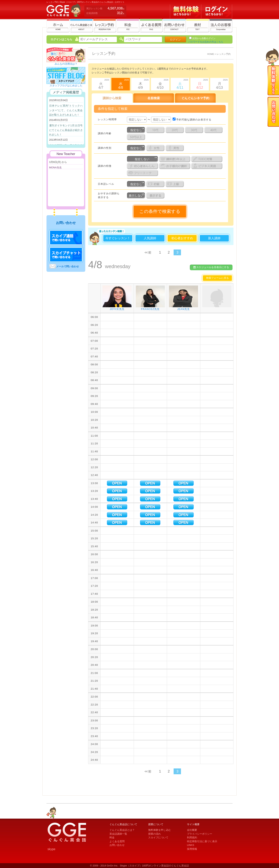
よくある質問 (117, 841)
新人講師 (214, 238)
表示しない (137, 195)
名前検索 (154, 98)
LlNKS (191, 845)
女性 (156, 148)
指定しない (143, 159)
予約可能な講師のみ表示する (192, 120)
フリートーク (143, 173)
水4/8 (120, 84)
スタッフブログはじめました (66, 84)
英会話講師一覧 (118, 834)
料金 (112, 837)
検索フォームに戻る (217, 278)
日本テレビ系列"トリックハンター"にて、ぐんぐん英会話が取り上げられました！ (66, 110)
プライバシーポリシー (200, 834)
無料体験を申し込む (160, 830)
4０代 (214, 130)
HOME (211, 54)
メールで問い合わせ (68, 266)
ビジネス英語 (207, 166)
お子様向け (175, 166)
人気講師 (150, 238)
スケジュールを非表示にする (211, 267)
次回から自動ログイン (204, 38)
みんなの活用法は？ (66, 63)
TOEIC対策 (207, 159)
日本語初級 (156, 184)
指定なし (137, 130)
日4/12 (199, 84)
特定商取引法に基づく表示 (202, 841)
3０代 (195, 130)
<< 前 (148, 252)
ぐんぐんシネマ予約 (195, 98)
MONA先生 (56, 167)
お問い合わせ (117, 845)
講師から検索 (112, 98)
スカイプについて (158, 837)
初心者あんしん (143, 166)
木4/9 (140, 84)
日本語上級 (175, 184)
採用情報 (192, 849)
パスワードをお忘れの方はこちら (206, 42)
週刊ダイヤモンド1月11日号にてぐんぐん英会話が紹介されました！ (66, 130)
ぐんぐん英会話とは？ (122, 830)
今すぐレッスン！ (118, 238)
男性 (175, 148)
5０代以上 (137, 137)
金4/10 (160, 84)
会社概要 (192, 830)
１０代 (156, 130)
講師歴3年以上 (175, 159)
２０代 (175, 130)
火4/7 (100, 84)
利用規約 (192, 837)
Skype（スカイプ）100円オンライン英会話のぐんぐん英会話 (155, 866)
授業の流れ (155, 834)
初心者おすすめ (182, 238)
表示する (156, 195)
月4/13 (219, 84)
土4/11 (179, 84)
